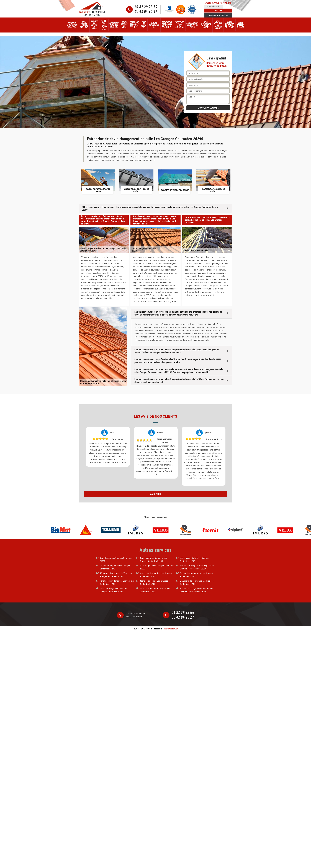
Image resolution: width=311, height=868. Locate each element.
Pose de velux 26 (144, 25)
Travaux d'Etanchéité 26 (154, 25)
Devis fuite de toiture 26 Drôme (104, 25)
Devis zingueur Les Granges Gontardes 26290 (157, 567)
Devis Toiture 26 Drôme (124, 25)
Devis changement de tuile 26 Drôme (206, 25)
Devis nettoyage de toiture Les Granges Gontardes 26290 (113, 590)
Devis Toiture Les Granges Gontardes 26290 (116, 560)
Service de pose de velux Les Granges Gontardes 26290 (196, 575)
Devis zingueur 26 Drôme (240, 25)
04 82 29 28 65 (146, 7)
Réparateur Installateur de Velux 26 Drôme (167, 25)
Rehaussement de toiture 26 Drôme (192, 25)
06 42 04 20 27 (146, 12)
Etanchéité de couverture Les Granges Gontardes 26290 (197, 582)
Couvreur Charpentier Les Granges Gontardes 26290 (115, 567)
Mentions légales (171, 629)
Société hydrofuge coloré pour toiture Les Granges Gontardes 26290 (196, 590)
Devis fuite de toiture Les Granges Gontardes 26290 (155, 590)
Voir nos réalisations (218, 15)
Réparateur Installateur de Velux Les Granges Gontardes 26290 (116, 575)
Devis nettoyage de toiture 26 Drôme (218, 25)
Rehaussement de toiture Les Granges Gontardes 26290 (117, 582)
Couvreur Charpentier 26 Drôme (72, 25)
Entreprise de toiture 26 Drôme (114, 25)
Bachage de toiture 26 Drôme (94, 25)
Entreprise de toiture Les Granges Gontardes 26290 (195, 560)
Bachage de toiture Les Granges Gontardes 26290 (154, 582)
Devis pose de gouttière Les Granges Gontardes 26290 (156, 575)
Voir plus (156, 494)
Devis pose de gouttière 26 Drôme (84, 25)
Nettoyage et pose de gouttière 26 (134, 25)
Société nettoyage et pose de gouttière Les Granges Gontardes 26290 (197, 567)
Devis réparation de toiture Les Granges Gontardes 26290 (153, 560)
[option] (98, 182)
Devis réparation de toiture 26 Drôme (229, 25)
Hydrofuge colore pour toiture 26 (179, 25)
